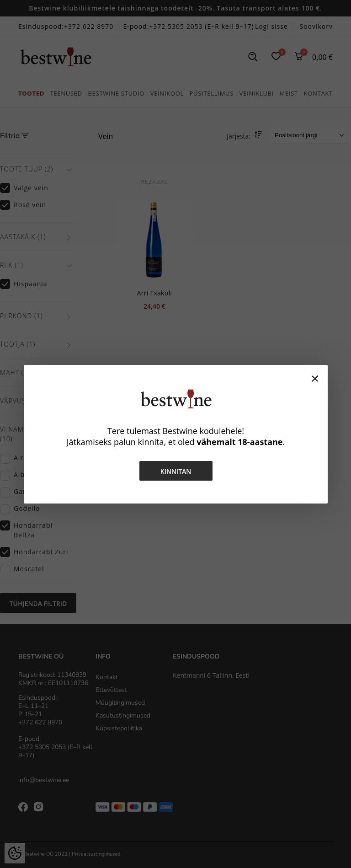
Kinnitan (175, 471)
